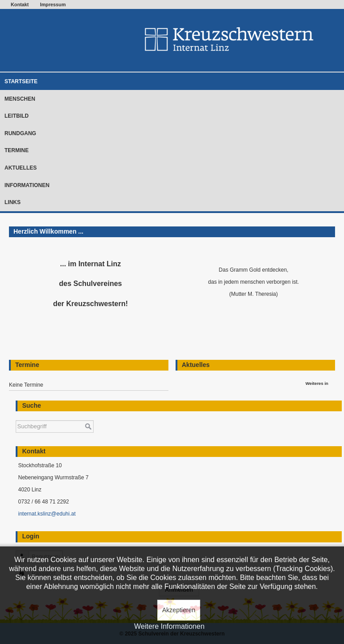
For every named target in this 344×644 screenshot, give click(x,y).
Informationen (27, 185)
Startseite (21, 81)
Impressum (53, 4)
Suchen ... (16, 416)
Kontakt (20, 4)
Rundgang (20, 133)
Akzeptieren (179, 610)
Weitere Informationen (169, 626)
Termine (17, 150)
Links (13, 202)
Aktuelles (21, 168)
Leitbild (17, 116)
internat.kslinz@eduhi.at (47, 514)
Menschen (20, 99)
